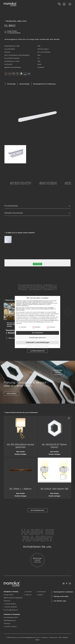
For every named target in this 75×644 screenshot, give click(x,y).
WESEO (37, 640)
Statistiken (37, 327)
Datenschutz (53, 638)
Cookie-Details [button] (29, 346)
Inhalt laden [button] (37, 264)
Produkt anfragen (21, 454)
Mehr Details (21, 452)
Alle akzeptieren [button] (37, 333)
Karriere (41, 595)
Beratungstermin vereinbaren (63, 592)
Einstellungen (40, 322)
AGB (60, 638)
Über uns (29, 595)
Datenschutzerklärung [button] (39, 346)
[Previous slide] (7, 312)
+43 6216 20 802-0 (10, 604)
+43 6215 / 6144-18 (11, 627)
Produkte (29, 592)
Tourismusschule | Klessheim (15, 331)
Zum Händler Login (60, 601)
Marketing (51, 327)
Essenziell (22, 327)
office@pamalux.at (12, 610)
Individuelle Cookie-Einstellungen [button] (38, 343)
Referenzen (42, 592)
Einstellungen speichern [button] (37, 338)
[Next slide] (68, 312)
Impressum (45, 638)
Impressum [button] (47, 346)
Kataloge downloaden (61, 596)
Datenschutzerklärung (50, 320)
